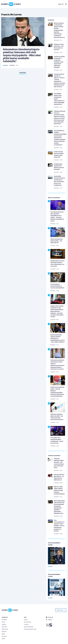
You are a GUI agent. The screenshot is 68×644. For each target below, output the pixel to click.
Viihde (3, 639)
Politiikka (5, 65)
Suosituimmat (28, 622)
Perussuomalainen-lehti (30, 629)
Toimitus (26, 624)
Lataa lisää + (23, 73)
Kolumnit (4, 636)
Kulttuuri (4, 632)
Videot (3, 634)
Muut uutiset (5, 629)
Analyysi (4, 624)
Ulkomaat (4, 627)
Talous (3, 622)
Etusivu (26, 620)
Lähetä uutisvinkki (29, 627)
